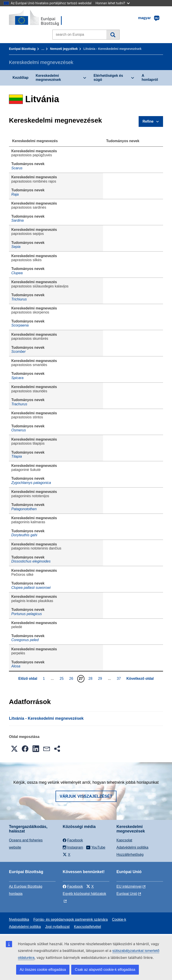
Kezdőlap (20, 78)
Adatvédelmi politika (132, 847)
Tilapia (17, 456)
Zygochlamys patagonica (31, 483)
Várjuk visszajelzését (86, 796)
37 (119, 678)
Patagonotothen (24, 509)
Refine (148, 121)
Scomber (19, 352)
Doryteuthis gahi (24, 535)
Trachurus (19, 404)
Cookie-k (119, 919)
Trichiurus (19, 299)
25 (62, 678)
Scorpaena (20, 325)
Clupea (17, 273)
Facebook (73, 886)
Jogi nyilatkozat (57, 927)
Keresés (113, 35)
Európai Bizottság (22, 49)
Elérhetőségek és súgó (108, 78)
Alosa (16, 666)
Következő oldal (140, 679)
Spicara (17, 378)
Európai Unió (127, 894)
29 (101, 678)
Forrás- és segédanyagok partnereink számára (71, 919)
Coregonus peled (25, 640)
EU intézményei (129, 886)
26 (72, 678)
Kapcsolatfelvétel (87, 927)
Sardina (18, 220)
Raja (15, 194)
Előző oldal (28, 679)
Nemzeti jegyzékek (64, 49)
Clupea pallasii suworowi (31, 588)
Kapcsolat (124, 840)
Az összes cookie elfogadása (43, 970)
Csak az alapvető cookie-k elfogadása (105, 970)
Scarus (17, 168)
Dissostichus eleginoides (31, 561)
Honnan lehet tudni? (113, 3)
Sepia (16, 247)
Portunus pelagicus (27, 614)
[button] (14, 749)
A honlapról (150, 78)
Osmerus (19, 430)
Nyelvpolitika (19, 919)
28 (91, 678)
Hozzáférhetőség (130, 855)
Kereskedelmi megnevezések (48, 78)
